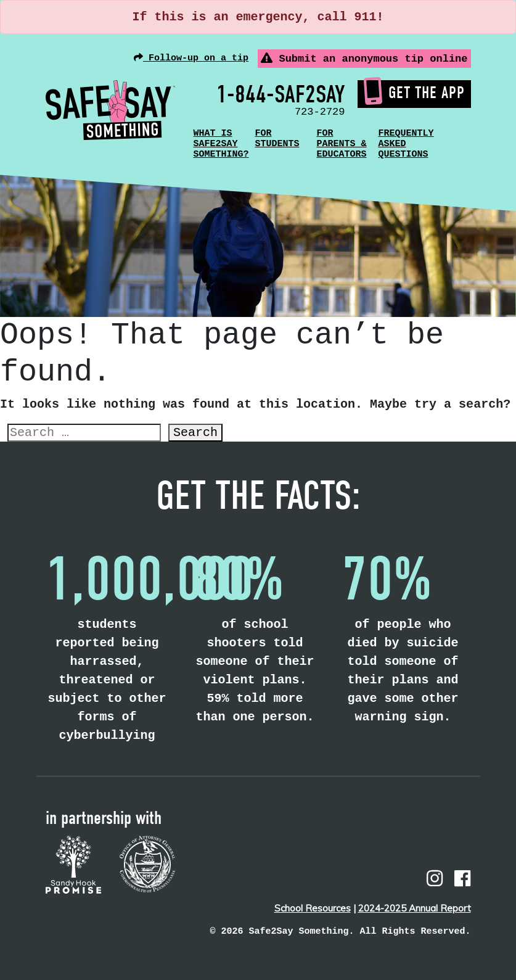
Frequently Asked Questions (406, 144)
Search (195, 433)
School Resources (313, 908)
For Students (277, 139)
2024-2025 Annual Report (415, 908)
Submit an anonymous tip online (364, 59)
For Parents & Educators (342, 144)
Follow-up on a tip (191, 58)
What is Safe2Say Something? (221, 144)
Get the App (414, 93)
